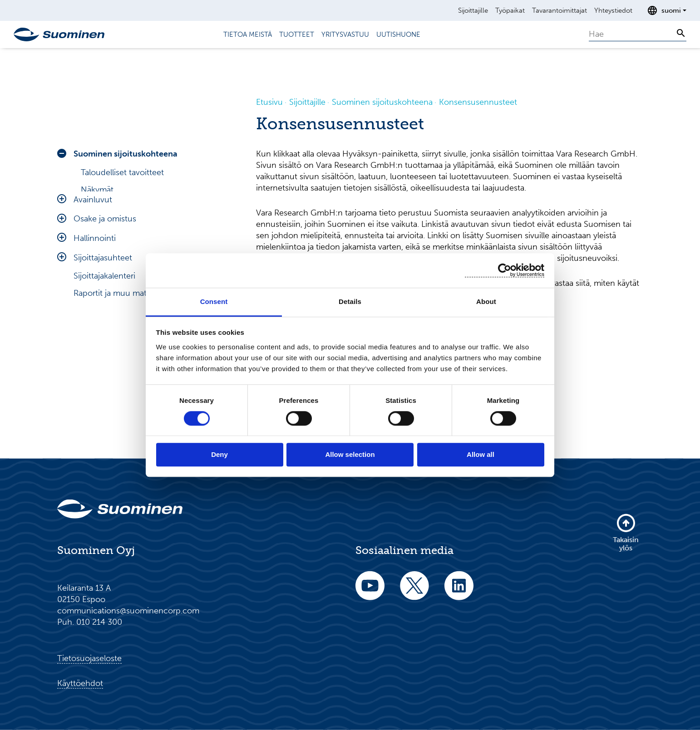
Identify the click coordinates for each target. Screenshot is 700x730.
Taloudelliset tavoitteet (122, 172)
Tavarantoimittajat (560, 10)
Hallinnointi (95, 350)
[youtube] (370, 592)
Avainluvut (93, 311)
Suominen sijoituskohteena (126, 154)
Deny (219, 455)
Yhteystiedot (613, 10)
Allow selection (350, 455)
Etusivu (269, 102)
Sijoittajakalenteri (104, 387)
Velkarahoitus (105, 241)
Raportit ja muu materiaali (121, 405)
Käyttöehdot (80, 683)
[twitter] (414, 592)
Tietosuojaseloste (89, 658)
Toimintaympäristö (115, 276)
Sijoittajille (473, 10)
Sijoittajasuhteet (103, 369)
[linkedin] (459, 592)
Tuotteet (297, 34)
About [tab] (486, 301)
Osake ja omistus (105, 330)
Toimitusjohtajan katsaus (126, 259)
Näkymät (97, 190)
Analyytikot (101, 207)
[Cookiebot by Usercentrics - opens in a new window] (505, 270)
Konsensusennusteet (121, 224)
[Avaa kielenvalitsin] (667, 10)
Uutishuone (398, 34)
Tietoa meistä (248, 34)
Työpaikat (510, 10)
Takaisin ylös (626, 532)
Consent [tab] (214, 301)
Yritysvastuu (345, 34)
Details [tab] (350, 301)
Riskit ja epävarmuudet (123, 293)
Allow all (481, 455)
